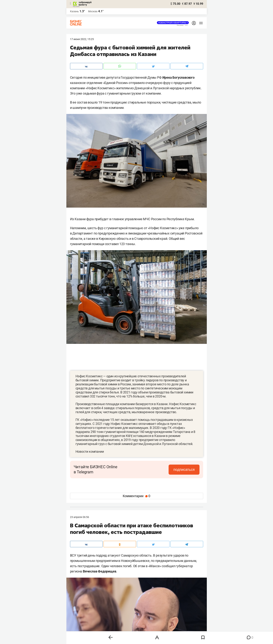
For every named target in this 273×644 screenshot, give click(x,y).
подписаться (184, 470)
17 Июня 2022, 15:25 (82, 39)
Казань (74, 11)
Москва (93, 11)
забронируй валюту (85, 3)
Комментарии (136, 496)
